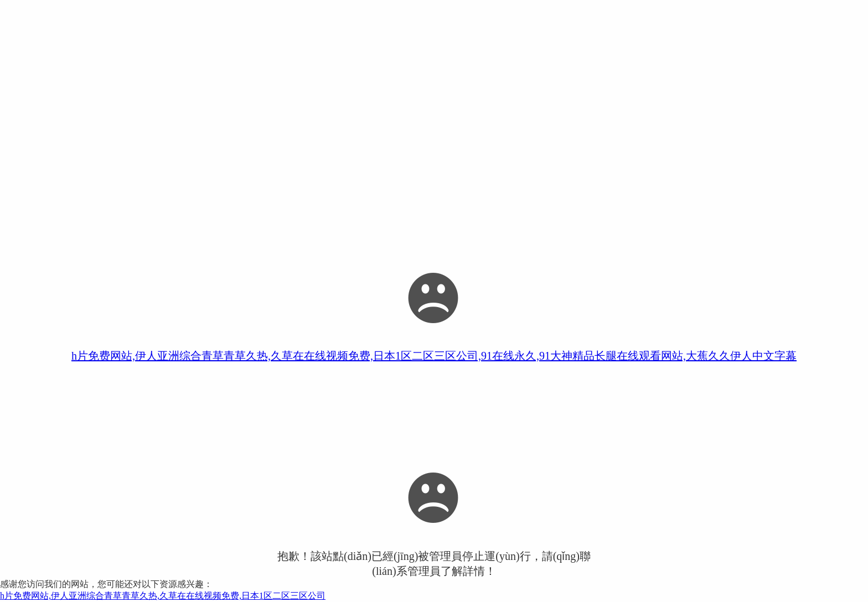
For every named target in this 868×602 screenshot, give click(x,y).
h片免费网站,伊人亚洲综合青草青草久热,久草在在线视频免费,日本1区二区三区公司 (163, 596)
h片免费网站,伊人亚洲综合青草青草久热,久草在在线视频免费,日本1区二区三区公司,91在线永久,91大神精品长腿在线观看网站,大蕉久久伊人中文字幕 (434, 356)
